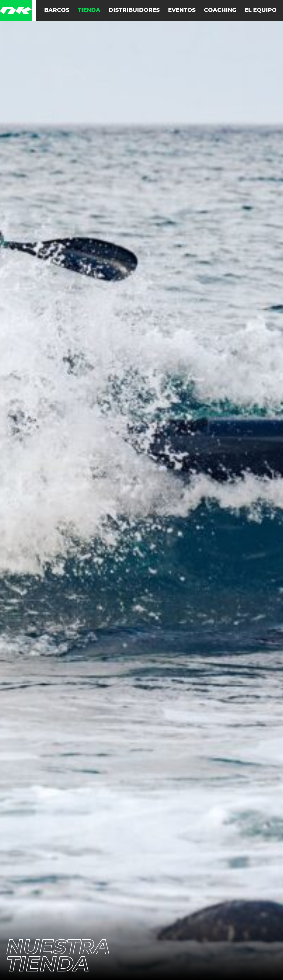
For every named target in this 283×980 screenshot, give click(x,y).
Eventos (182, 10)
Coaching (220, 10)
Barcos (57, 10)
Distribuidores (134, 10)
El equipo (261, 10)
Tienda (89, 10)
